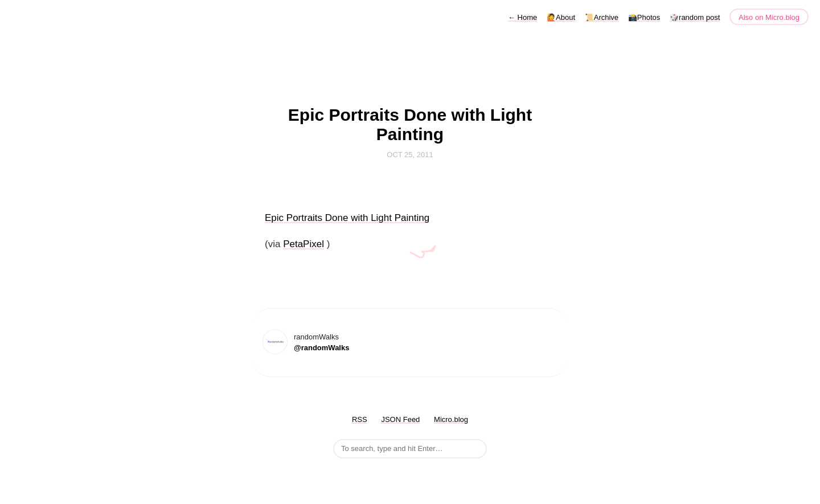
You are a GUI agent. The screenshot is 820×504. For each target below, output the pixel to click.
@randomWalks (321, 348)
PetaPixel (304, 244)
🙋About (561, 17)
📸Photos (644, 17)
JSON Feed (400, 419)
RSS (360, 419)
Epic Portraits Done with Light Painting (347, 218)
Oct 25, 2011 (410, 155)
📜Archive (602, 17)
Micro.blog (451, 419)
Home (522, 17)
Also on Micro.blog (769, 17)
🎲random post (695, 17)
